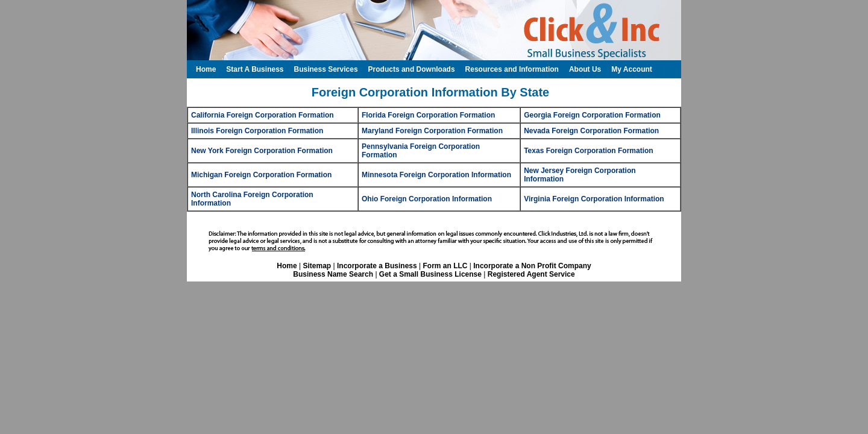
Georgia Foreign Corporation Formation (592, 115)
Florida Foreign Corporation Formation (428, 115)
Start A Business (255, 69)
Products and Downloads (412, 69)
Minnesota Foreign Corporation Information (436, 175)
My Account (632, 69)
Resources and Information (512, 69)
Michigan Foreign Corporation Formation (261, 175)
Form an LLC (445, 266)
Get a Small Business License (430, 274)
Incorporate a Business (377, 266)
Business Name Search (333, 274)
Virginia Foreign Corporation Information (594, 199)
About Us (585, 69)
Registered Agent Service (531, 274)
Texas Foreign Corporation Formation (588, 151)
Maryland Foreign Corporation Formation (432, 131)
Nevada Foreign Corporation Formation (591, 131)
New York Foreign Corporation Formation (262, 151)
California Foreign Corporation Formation (263, 115)
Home (287, 266)
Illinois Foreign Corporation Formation (257, 131)
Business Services (325, 69)
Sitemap (317, 266)
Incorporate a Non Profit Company (532, 266)
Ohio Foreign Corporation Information (427, 199)
